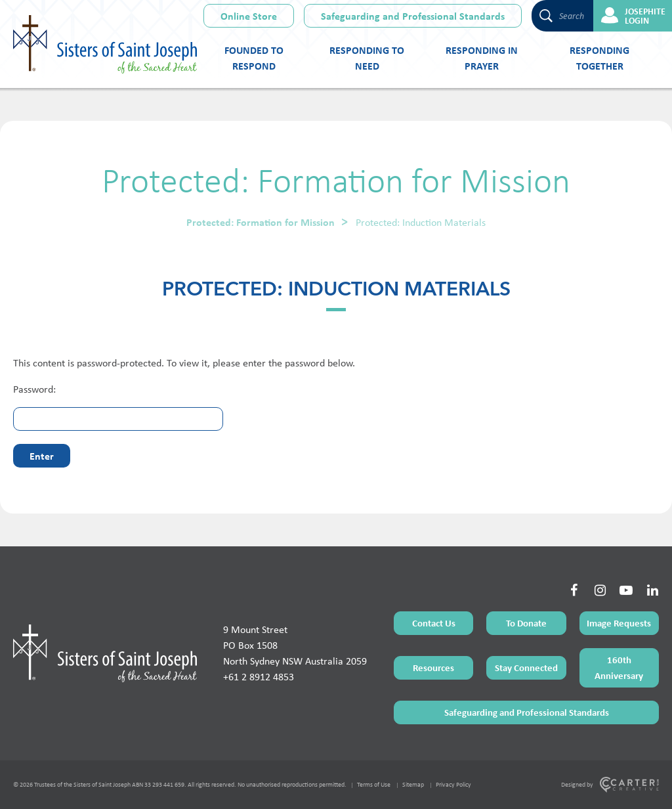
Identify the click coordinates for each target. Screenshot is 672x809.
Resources (433, 667)
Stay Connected (526, 667)
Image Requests (619, 623)
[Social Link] (574, 590)
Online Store (249, 16)
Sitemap (413, 784)
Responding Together (599, 58)
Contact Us (434, 623)
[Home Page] (105, 653)
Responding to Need (367, 58)
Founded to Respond (254, 58)
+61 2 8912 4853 (259, 677)
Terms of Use (374, 784)
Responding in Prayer (482, 58)
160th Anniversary (619, 667)
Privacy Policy (453, 784)
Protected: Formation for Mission (261, 222)
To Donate (526, 623)
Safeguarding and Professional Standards (413, 16)
